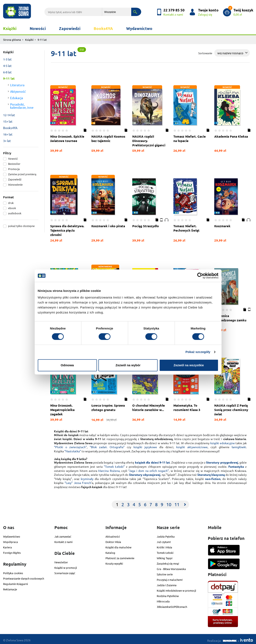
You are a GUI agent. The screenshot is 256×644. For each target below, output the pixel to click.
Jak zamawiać (63, 534)
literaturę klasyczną (211, 473)
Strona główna (12, 40)
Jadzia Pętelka (166, 534)
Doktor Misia (113, 540)
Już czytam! (164, 540)
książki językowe (145, 445)
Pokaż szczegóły (198, 352)
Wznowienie (15, 184)
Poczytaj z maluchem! (170, 578)
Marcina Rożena (109, 469)
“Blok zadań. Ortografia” (107, 445)
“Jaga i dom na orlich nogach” (149, 469)
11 (177, 502)
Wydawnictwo (139, 28)
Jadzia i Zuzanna (167, 583)
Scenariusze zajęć (65, 571)
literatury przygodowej (222, 460)
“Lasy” (69, 481)
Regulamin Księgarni (15, 582)
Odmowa (67, 365)
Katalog (110, 551)
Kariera (7, 545)
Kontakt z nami (63, 540)
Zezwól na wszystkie (189, 365)
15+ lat (8, 121)
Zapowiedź (15, 179)
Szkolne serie (165, 572)
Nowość (13, 159)
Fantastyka (236, 465)
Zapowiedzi (70, 28)
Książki (10, 28)
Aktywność (18, 91)
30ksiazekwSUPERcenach (172, 605)
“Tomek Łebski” (114, 465)
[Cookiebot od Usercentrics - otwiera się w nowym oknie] (200, 276)
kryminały (87, 477)
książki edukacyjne (223, 441)
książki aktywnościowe (192, 445)
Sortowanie (205, 53)
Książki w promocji (66, 566)
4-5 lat (7, 66)
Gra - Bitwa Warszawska (171, 567)
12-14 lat (9, 115)
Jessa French (83, 481)
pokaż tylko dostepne (21, 226)
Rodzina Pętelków (168, 594)
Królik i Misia (164, 545)
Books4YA (103, 28)
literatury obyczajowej (145, 473)
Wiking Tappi (165, 556)
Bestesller (14, 164)
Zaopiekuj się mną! (168, 561)
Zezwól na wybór (128, 365)
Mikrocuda (163, 599)
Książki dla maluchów (118, 545)
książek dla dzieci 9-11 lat (152, 460)
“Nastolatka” (73, 449)
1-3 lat (7, 59)
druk (11, 203)
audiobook (15, 213)
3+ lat (7, 141)
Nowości (38, 28)
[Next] (185, 503)
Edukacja (17, 98)
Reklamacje (10, 587)
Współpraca (10, 540)
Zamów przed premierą (22, 174)
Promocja (14, 169)
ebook (12, 208)
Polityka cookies (13, 571)
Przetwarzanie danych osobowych (24, 576)
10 (169, 502)
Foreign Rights (12, 551)
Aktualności (113, 534)
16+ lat (8, 134)
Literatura (17, 85)
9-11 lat (9, 78)
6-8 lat (7, 72)
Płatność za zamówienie (120, 556)
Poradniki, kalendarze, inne (22, 106)
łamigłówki (239, 445)
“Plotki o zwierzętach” (70, 445)
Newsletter (61, 560)
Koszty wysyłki (114, 561)
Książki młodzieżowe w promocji (176, 588)
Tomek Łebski (165, 551)
